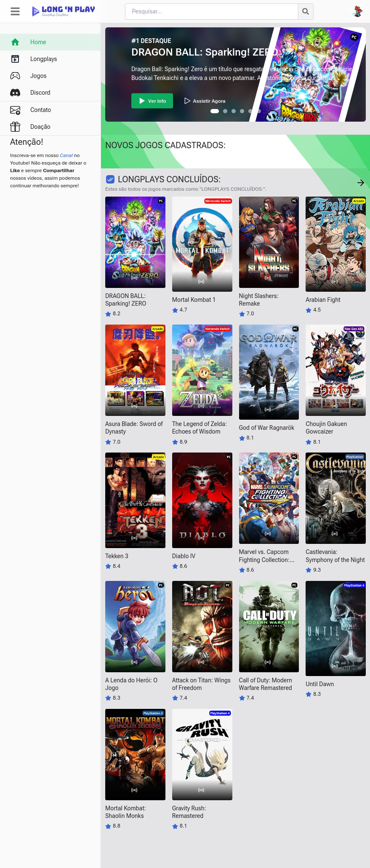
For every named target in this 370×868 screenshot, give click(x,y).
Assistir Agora (204, 101)
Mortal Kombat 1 (194, 300)
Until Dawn (320, 684)
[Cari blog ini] (212, 12)
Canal (66, 155)
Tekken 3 (117, 556)
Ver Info (152, 101)
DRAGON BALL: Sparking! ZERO (205, 52)
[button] (215, 111)
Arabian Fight (323, 300)
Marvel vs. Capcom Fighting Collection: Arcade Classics (264, 559)
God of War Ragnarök (267, 428)
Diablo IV (184, 556)
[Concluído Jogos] (361, 183)
